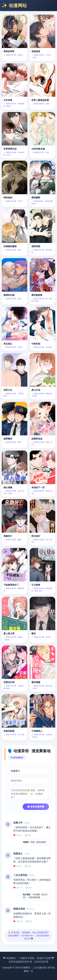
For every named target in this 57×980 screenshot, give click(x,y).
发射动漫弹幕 (36, 807)
